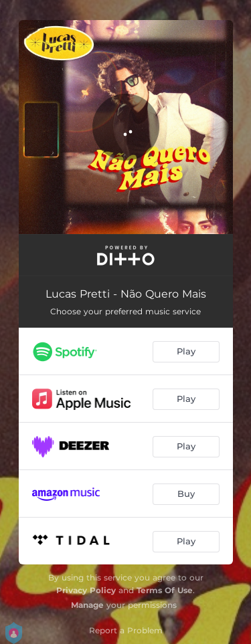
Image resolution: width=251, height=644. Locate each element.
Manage (87, 605)
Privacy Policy (86, 590)
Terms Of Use (165, 590)
